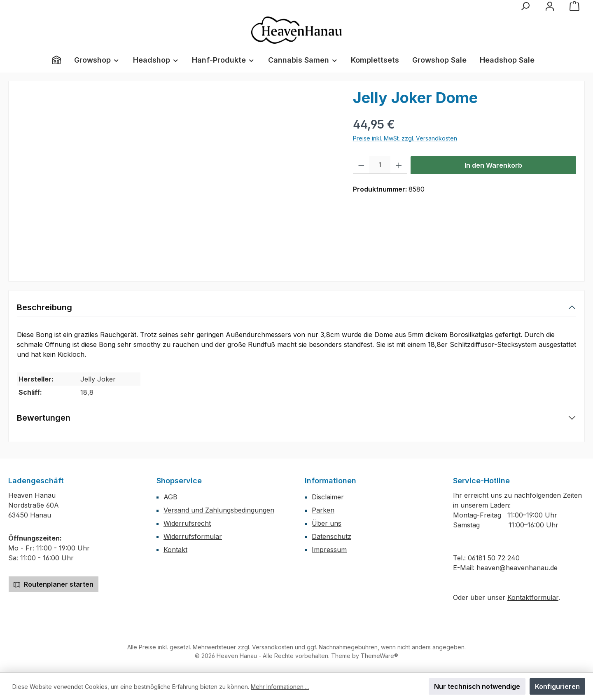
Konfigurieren (557, 686)
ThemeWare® (379, 656)
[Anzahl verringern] (361, 165)
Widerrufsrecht (187, 523)
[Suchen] (525, 6)
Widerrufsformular (193, 536)
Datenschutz (332, 536)
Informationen (330, 481)
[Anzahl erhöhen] (399, 165)
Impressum (329, 550)
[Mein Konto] (550, 6)
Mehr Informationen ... (280, 687)
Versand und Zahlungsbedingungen (219, 510)
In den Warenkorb (493, 165)
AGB (170, 497)
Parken (323, 510)
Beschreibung (44, 307)
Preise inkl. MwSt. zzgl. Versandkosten (405, 138)
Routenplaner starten (54, 584)
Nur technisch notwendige (477, 686)
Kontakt (175, 550)
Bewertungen (44, 418)
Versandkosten (273, 647)
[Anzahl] (380, 165)
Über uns (327, 523)
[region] (177, 178)
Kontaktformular (533, 597)
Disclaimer (328, 497)
